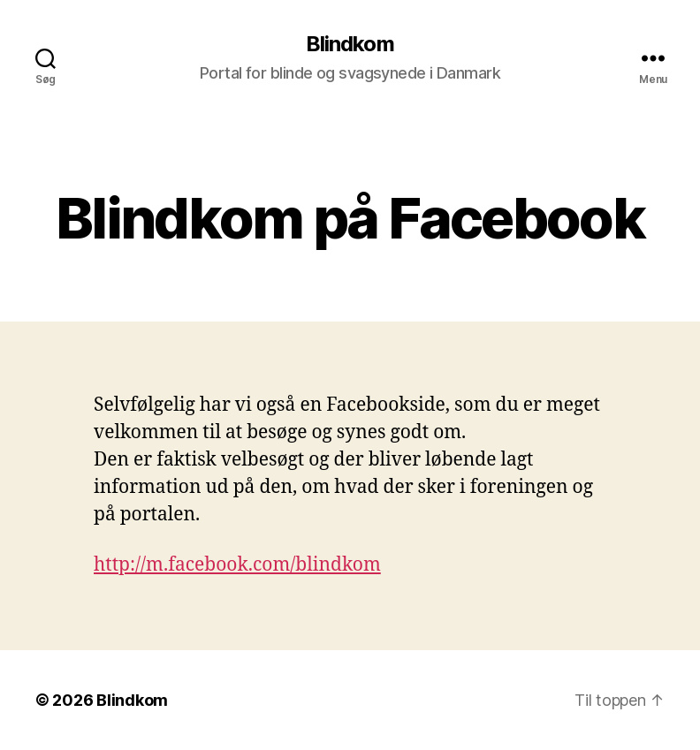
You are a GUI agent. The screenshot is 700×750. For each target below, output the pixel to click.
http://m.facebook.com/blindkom (237, 565)
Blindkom (350, 44)
